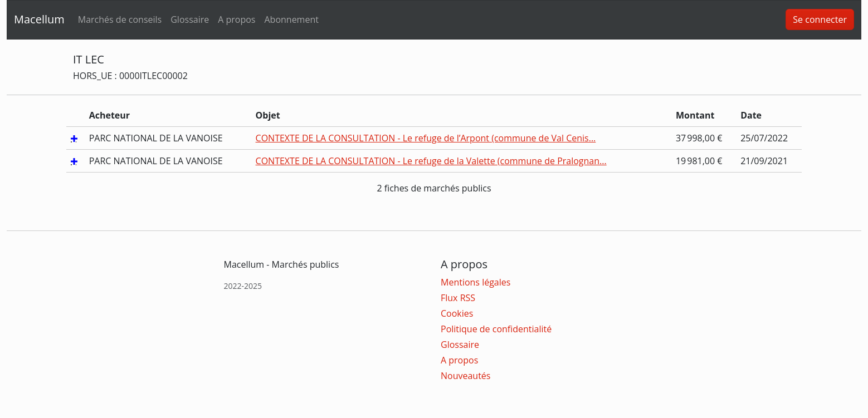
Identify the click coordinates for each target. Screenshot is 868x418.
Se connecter (820, 19)
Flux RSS (458, 298)
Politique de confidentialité (496, 329)
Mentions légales (476, 282)
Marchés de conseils (120, 19)
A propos (236, 19)
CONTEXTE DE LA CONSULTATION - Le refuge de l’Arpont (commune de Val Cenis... (426, 138)
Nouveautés (465, 376)
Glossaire (190, 19)
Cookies (457, 313)
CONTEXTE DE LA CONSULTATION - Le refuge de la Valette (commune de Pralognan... (431, 161)
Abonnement (291, 19)
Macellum (39, 19)
